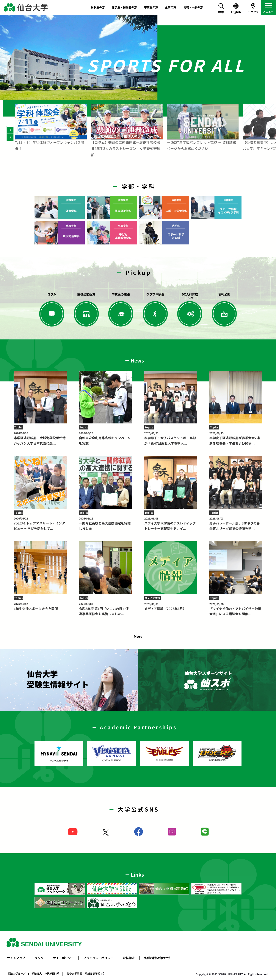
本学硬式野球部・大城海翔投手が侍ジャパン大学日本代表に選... (40, 438)
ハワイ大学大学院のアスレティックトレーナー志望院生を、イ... (171, 524)
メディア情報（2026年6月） (171, 606)
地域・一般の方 (193, 7)
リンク (39, 958)
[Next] (10, 137)
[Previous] (10, 130)
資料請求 (129, 958)
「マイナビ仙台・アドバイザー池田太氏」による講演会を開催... (236, 609)
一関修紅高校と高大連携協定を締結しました (105, 524)
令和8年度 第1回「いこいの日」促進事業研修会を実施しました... (105, 609)
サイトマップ (16, 958)
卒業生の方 (151, 7)
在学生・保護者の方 (124, 7)
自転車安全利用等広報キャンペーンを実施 (105, 438)
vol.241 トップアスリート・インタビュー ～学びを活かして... (40, 524)
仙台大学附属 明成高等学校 (83, 973)
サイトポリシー (63, 958)
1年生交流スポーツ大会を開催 (40, 606)
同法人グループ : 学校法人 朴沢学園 (31, 973)
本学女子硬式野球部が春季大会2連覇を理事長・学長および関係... (236, 438)
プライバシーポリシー (98, 958)
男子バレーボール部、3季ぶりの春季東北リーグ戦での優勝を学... (236, 524)
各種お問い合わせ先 (158, 958)
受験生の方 (98, 7)
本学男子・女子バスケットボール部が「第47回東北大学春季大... (171, 438)
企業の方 (171, 7)
